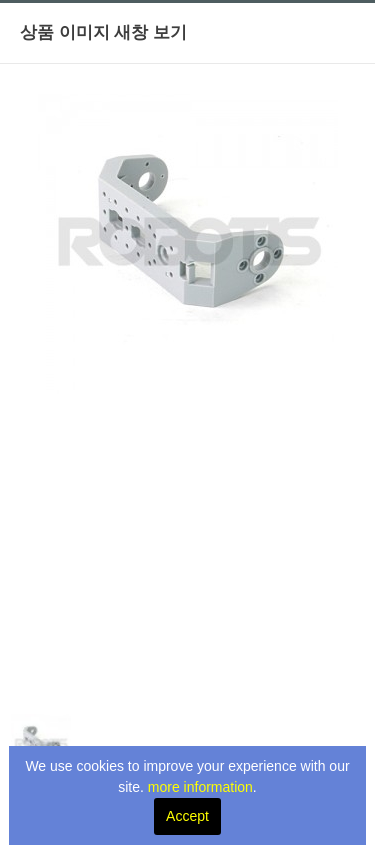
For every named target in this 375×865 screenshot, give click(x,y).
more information (200, 787)
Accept (187, 816)
